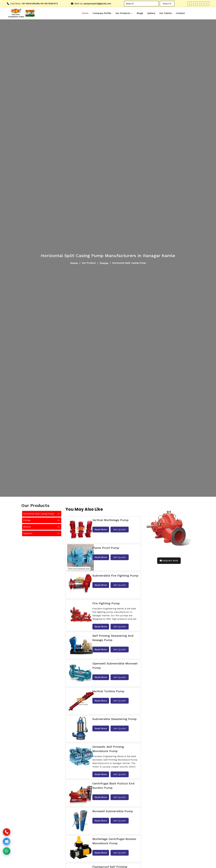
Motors (27, 527)
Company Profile (102, 13)
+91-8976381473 (49, 4)
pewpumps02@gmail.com (97, 4)
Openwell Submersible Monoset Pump (115, 666)
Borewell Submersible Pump (113, 811)
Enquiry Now (169, 561)
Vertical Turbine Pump (108, 691)
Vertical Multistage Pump (110, 520)
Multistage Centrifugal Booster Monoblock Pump (114, 841)
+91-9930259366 (30, 4)
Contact (180, 13)
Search (167, 4)
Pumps (104, 263)
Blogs (140, 13)
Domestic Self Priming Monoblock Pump (108, 749)
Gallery (151, 13)
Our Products (124, 13)
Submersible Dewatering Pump (114, 719)
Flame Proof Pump (106, 548)
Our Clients (165, 13)
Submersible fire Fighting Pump (115, 576)
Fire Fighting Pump (106, 603)
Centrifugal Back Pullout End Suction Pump (113, 786)
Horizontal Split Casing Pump (39, 514)
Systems (28, 533)
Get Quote (120, 529)
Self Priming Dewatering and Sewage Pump (113, 638)
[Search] (141, 4)
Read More (101, 529)
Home (85, 13)
